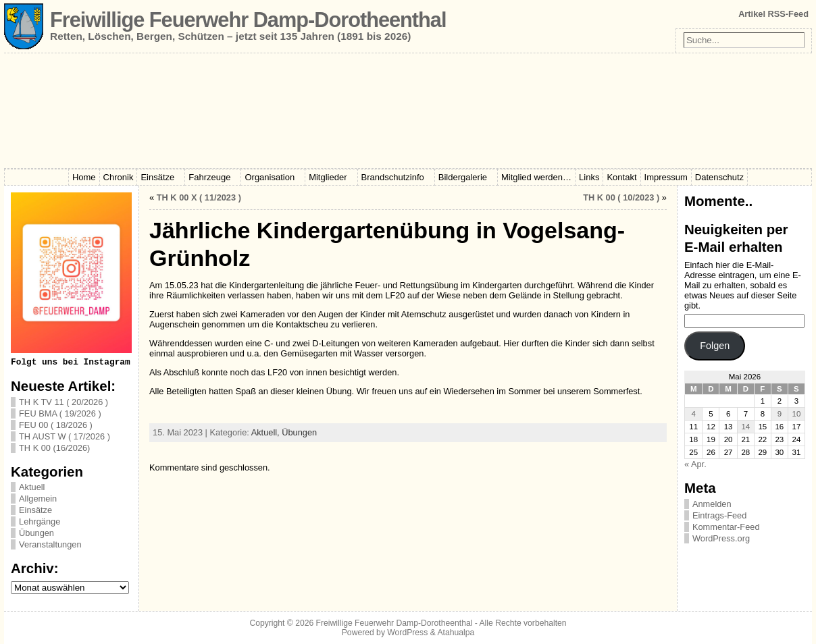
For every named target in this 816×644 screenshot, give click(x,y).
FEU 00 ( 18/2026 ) (56, 425)
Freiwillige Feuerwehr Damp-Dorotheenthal (248, 20)
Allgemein (38, 499)
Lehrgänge (40, 521)
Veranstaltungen (50, 544)
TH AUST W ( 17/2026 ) (65, 436)
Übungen (36, 533)
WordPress (407, 633)
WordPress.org (721, 538)
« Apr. (695, 464)
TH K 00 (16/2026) (54, 448)
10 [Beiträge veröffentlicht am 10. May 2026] (797, 414)
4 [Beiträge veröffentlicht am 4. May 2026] (693, 414)
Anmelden (712, 504)
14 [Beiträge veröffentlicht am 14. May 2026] (745, 427)
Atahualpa (456, 633)
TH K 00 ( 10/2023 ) (621, 197)
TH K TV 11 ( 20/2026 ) (63, 402)
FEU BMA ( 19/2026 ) (60, 413)
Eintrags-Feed (719, 515)
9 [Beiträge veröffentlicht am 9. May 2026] (780, 414)
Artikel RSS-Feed (773, 14)
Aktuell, (267, 432)
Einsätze (35, 510)
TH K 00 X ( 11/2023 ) (199, 197)
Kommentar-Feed (726, 527)
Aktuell (32, 487)
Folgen (715, 346)
